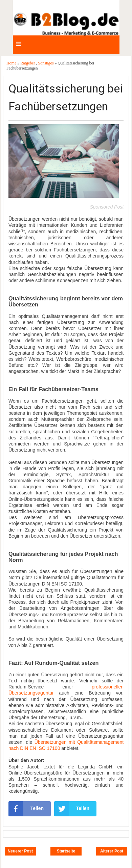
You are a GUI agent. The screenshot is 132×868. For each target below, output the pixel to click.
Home (12, 63)
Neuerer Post (20, 851)
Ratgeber (28, 63)
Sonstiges (47, 63)
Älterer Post (112, 851)
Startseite (66, 851)
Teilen (26, 809)
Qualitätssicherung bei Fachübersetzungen (65, 97)
